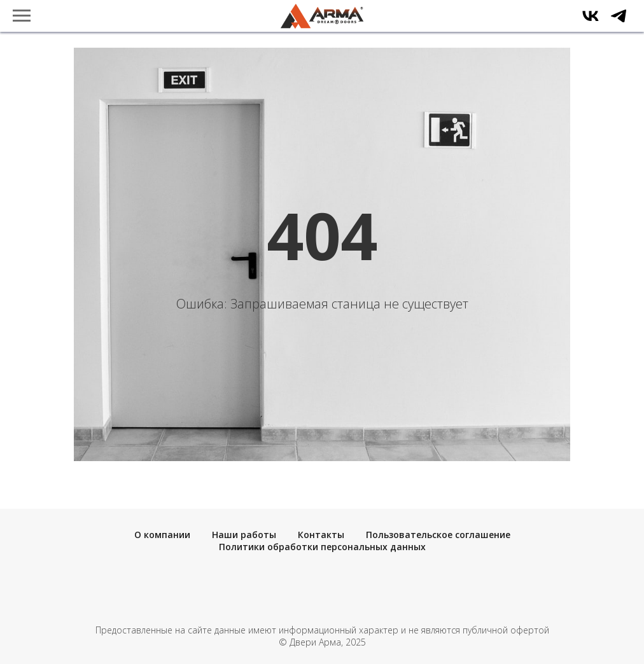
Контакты (321, 535)
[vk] (591, 22)
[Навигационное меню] (22, 16)
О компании (162, 535)
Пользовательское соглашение (438, 535)
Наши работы (244, 535)
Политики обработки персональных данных (322, 547)
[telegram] (619, 22)
